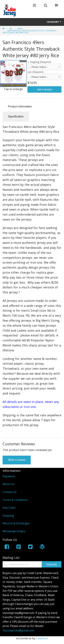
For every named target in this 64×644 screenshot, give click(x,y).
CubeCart (42, 638)
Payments (9, 476)
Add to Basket (44, 90)
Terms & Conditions (15, 500)
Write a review (17, 460)
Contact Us (10, 492)
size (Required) (36, 72)
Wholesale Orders (14, 531)
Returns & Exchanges (16, 523)
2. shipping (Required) (39, 62)
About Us (9, 484)
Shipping (8, 516)
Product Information (20, 107)
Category (54, 22)
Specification (16, 116)
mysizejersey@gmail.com (18, 630)
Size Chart (9, 508)
